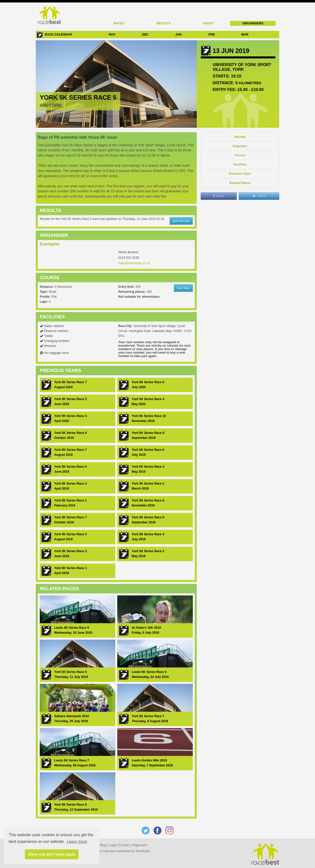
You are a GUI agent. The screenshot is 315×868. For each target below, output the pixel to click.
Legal (112, 845)
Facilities (240, 165)
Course (240, 155)
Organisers (253, 23)
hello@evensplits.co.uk (134, 263)
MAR (245, 35)
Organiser (240, 146)
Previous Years (240, 174)
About (208, 23)
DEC (145, 35)
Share (219, 196)
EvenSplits (50, 244)
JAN (178, 35)
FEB (212, 35)
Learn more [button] (77, 842)
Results (164, 23)
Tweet (259, 196)
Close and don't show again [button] (52, 854)
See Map (183, 288)
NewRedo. (143, 851)
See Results (181, 221)
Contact (124, 845)
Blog (103, 845)
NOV (112, 35)
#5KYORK (51, 105)
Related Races (240, 183)
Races (119, 23)
